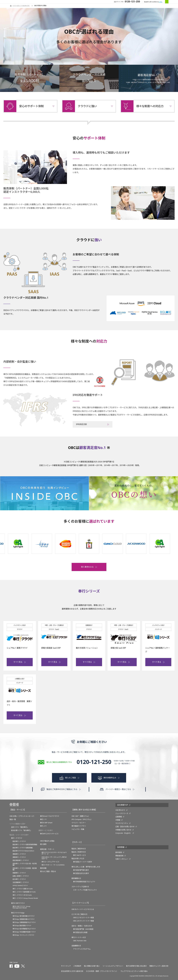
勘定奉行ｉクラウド (19, 841)
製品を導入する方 (78, 858)
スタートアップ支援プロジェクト (85, 890)
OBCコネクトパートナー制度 (83, 921)
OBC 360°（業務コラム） (81, 816)
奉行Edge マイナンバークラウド (23, 935)
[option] (18, 544)
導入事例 (43, 844)
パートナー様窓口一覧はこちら (118, 789)
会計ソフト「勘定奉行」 (20, 827)
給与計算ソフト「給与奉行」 (21, 830)
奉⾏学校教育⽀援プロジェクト (84, 882)
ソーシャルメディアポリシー (113, 966)
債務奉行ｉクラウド (19, 857)
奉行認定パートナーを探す (83, 862)
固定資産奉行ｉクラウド (21, 860)
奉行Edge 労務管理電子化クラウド (24, 922)
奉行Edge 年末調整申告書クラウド (24, 932)
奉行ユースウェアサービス (50, 862)
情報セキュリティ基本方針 (159, 966)
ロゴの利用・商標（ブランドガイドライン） (102, 971)
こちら (161, 2)
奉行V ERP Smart (46, 823)
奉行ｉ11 (43, 819)
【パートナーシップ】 (81, 903)
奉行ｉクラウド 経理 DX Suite (23, 889)
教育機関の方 (76, 878)
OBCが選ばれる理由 (47, 841)
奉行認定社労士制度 (80, 932)
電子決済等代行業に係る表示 (136, 966)
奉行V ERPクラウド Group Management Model (21, 907)
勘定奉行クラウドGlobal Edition (23, 851)
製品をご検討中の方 (79, 849)
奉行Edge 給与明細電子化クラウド (24, 929)
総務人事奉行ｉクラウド (21, 876)
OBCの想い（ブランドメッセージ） (22, 816)
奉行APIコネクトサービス (49, 834)
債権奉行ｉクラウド (19, 854)
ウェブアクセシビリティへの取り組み (134, 971)
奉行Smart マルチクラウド (50, 816)
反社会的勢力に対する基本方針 (72, 971)
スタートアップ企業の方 (80, 887)
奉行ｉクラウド (17, 838)
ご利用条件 (77, 966)
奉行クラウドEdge (18, 913)
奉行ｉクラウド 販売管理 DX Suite (24, 892)
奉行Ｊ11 (43, 826)
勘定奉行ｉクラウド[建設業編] (23, 848)
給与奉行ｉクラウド (19, 879)
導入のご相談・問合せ (48, 871)
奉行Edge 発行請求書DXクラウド (24, 916)
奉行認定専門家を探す (81, 870)
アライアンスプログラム (82, 949)
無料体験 (43, 868)
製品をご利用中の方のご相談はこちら (62, 789)
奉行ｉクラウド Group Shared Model (25, 898)
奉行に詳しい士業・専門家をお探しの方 (86, 867)
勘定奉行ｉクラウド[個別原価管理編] (25, 844)
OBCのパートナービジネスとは (83, 909)
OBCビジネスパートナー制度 (83, 918)
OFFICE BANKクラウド (20, 886)
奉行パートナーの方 (79, 937)
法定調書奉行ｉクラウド (21, 882)
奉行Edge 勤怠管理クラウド (22, 926)
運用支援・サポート (47, 849)
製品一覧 (13, 819)
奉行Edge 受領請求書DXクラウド (24, 919)
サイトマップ (66, 966)
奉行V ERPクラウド (18, 903)
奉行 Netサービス (79, 855)
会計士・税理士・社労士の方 (82, 926)
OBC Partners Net (80, 941)
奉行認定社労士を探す (81, 873)
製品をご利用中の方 (79, 852)
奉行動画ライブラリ (79, 826)
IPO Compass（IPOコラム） (82, 819)
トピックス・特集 (78, 829)
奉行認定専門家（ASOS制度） (84, 929)
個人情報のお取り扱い (92, 966)
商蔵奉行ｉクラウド (19, 873)
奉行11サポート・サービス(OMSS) (53, 865)
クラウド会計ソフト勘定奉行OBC (21, 6)
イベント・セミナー (79, 823)
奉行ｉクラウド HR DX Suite (22, 895)
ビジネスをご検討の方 (79, 914)
